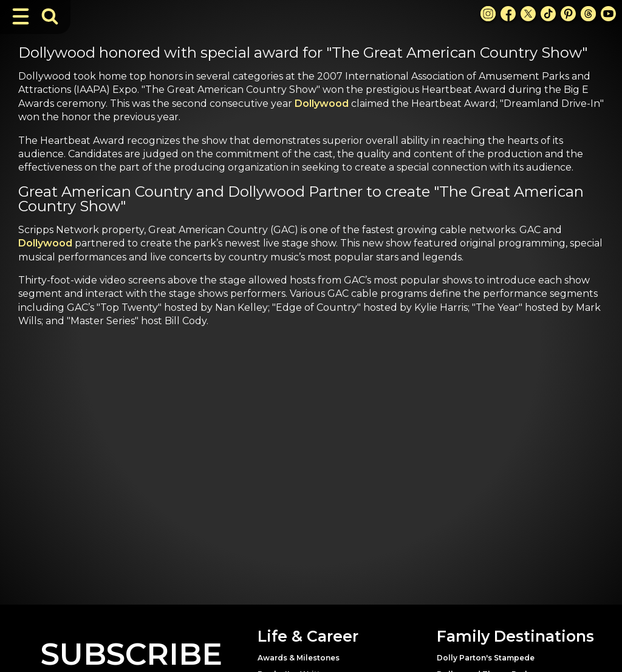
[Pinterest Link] (568, 14)
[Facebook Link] (508, 14)
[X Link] (528, 14)
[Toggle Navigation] (21, 16)
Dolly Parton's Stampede (486, 658)
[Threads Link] (588, 14)
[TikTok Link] (548, 14)
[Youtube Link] (608, 14)
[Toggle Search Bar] (50, 16)
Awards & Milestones (299, 658)
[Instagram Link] (488, 14)
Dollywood (322, 104)
